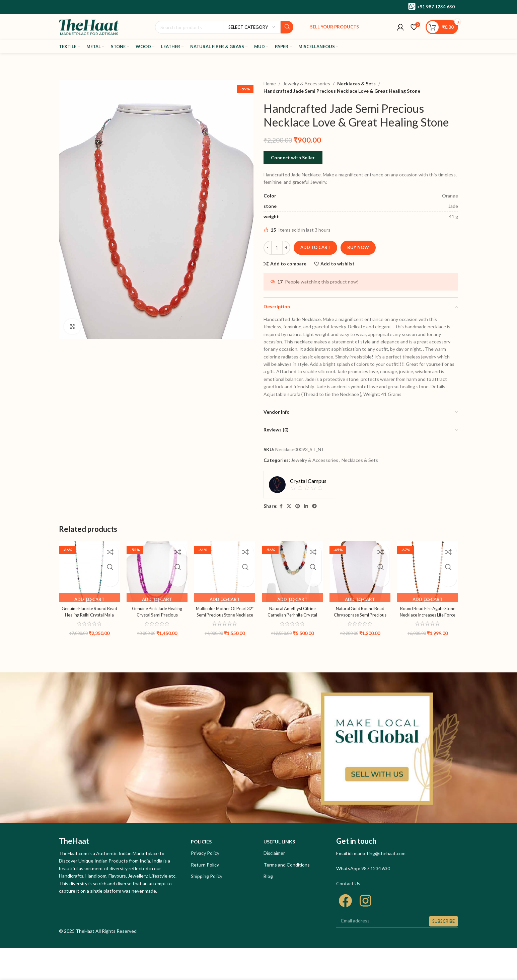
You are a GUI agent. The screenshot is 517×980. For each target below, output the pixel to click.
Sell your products (335, 27)
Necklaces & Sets (355, 84)
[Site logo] (89, 27)
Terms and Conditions (287, 865)
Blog (268, 876)
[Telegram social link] (314, 506)
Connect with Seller (293, 157)
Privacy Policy (205, 853)
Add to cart (315, 247)
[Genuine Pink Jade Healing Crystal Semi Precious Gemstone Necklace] (157, 571)
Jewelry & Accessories (307, 84)
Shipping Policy (207, 876)
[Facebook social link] (281, 506)
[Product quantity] (277, 248)
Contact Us (348, 883)
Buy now (358, 247)
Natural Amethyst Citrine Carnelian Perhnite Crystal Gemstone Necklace (292, 615)
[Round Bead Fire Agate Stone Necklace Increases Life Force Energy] (428, 571)
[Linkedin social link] (306, 506)
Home (270, 84)
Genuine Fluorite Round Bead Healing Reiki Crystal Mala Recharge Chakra (90, 615)
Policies (201, 842)
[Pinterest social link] (298, 506)
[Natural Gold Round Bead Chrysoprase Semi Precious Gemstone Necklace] (360, 571)
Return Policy (205, 865)
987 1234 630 (376, 868)
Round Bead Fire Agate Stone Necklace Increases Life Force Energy (428, 615)
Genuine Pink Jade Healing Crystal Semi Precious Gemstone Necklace (157, 615)
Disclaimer (274, 853)
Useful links (279, 842)
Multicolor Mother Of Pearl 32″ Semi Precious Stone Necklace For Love (225, 615)
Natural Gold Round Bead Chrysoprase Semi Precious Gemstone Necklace (360, 615)
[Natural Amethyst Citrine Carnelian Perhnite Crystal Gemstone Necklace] (292, 571)
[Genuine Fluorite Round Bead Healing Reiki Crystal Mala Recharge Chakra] (89, 571)
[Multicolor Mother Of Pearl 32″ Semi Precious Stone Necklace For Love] (225, 571)
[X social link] (289, 506)
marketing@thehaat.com (380, 853)
